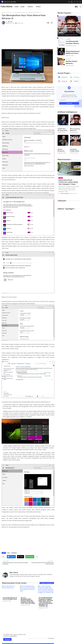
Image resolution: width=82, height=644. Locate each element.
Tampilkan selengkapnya (47, 583)
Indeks (17, 7)
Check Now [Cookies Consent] (13, 636)
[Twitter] (21, 557)
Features (30, 7)
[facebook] (69, 2)
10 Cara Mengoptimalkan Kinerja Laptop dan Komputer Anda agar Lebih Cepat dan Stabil (28, 600)
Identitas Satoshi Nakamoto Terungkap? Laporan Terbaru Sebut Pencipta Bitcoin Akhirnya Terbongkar (73, 62)
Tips (8, 553)
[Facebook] (11, 557)
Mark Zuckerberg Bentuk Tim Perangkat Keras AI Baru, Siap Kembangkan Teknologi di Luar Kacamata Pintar (75, 130)
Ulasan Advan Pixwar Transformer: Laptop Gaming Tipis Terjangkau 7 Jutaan (68, 182)
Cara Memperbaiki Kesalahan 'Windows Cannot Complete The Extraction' (73, 43)
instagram (64, 81)
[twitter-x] (72, 2)
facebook (64, 77)
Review (38, 7)
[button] (76, 7)
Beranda (4, 12)
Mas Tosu (13, 573)
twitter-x (76, 81)
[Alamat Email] (69, 100)
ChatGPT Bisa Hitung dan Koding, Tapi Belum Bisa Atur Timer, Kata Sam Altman (63, 130)
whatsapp (76, 77)
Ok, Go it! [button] (7, 639)
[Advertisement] (28, 38)
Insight (22, 7)
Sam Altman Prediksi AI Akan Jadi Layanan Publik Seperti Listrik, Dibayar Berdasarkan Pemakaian (75, 150)
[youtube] (75, 2)
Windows (9, 12)
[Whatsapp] (30, 557)
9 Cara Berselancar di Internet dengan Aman (10, 598)
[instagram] (77, 2)
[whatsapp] (80, 2)
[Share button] (37, 557)
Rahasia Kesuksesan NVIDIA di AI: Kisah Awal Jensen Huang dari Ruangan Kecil (73, 53)
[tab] (17, 7)
